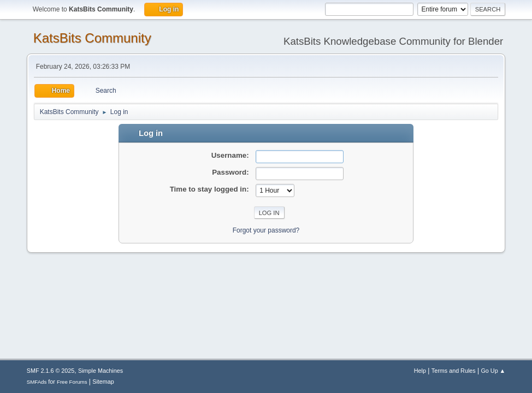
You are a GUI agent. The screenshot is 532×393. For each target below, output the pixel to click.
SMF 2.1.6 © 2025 (51, 371)
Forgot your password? (266, 230)
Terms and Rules (454, 371)
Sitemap (103, 382)
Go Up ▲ (493, 371)
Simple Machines (101, 371)
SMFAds (37, 382)
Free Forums (72, 382)
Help (420, 371)
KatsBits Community (92, 38)
